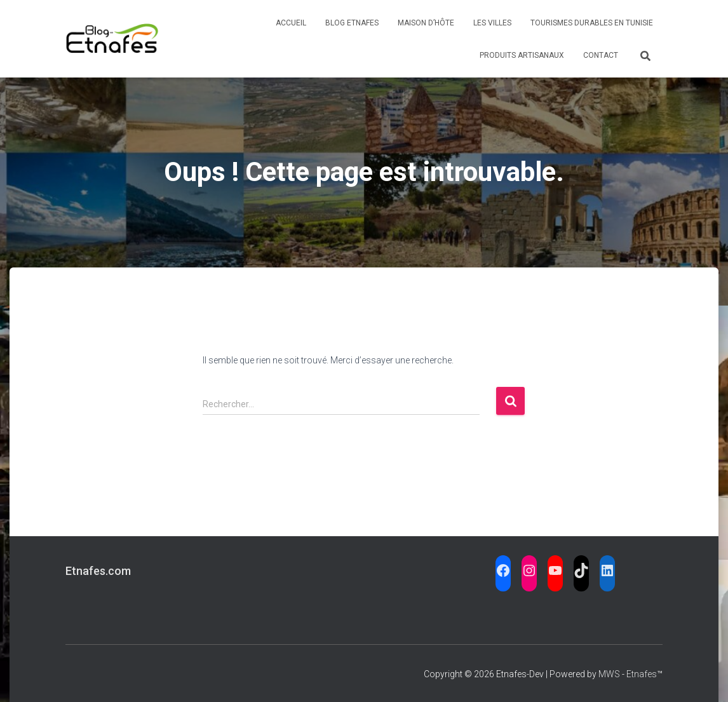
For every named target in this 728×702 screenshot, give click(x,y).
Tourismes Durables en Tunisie (592, 23)
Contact (601, 55)
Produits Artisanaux (522, 55)
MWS (609, 674)
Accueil (291, 23)
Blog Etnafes (352, 23)
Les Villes (492, 23)
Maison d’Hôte (426, 23)
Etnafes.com (98, 571)
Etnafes (642, 674)
